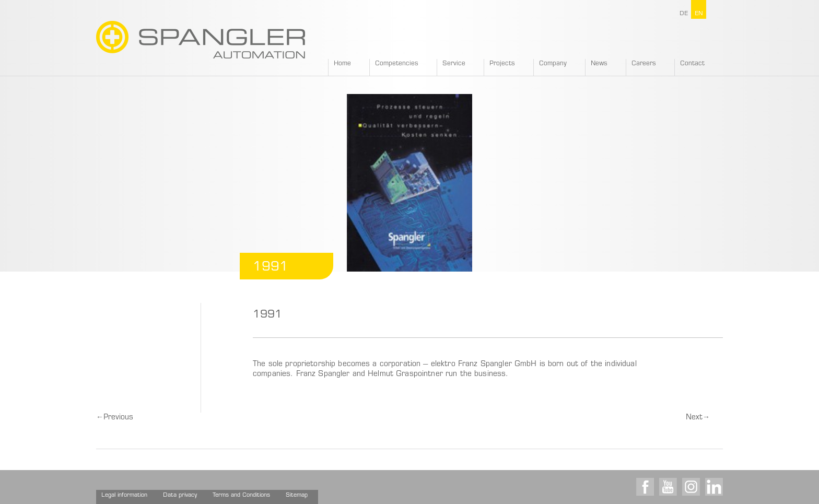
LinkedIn (714, 487)
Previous (115, 418)
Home (342, 64)
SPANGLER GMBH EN (201, 40)
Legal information (124, 495)
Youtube (668, 487)
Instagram (691, 487)
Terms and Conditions (241, 495)
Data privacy (180, 495)
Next (698, 418)
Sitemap (297, 495)
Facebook (645, 487)
